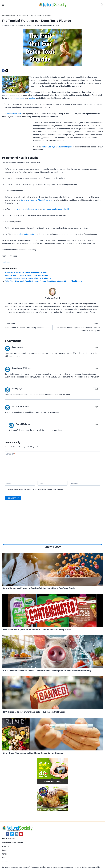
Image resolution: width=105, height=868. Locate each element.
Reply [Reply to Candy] (97, 389)
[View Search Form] (102, 5)
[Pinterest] (21, 834)
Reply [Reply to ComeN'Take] (97, 424)
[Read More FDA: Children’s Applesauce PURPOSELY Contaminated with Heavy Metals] (52, 611)
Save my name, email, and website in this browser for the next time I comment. (36, 489)
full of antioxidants (26, 234)
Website (74, 483)
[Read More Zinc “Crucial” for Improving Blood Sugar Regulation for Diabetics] (52, 735)
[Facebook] (3, 71)
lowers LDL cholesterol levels (27, 209)
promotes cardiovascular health (56, 209)
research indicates (14, 113)
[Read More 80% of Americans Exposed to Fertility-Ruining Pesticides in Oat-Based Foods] (52, 570)
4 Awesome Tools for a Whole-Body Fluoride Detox (26, 272)
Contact (5, 861)
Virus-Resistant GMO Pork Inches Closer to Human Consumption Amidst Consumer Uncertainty (47, 671)
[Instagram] (17, 834)
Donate (5, 854)
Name (9, 483)
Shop (4, 850)
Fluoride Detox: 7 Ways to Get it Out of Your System (27, 275)
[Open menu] (3, 5)
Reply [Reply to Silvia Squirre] (97, 407)
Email (41, 483)
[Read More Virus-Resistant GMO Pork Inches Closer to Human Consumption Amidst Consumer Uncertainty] (52, 652)
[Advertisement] (17, 135)
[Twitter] (12, 834)
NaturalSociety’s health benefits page (57, 147)
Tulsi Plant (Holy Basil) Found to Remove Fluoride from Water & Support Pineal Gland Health (43, 281)
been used (20, 98)
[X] (7, 71)
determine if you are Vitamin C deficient (37, 200)
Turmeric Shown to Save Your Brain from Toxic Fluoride (28, 278)
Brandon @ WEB (20, 368)
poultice (32, 98)
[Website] (85, 483)
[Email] (52, 483)
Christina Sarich (9, 26)
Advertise (6, 846)
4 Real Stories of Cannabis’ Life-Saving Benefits (28, 326)
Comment (11, 454)
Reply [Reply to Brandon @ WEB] (97, 368)
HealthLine (6, 262)
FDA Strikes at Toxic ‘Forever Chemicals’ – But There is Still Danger (34, 712)
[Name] (20, 483)
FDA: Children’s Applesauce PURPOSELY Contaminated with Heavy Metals (37, 629)
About (4, 858)
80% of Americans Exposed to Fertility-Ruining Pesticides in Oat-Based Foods (39, 588)
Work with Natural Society (12, 843)
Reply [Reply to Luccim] (97, 348)
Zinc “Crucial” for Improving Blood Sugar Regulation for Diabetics (33, 753)
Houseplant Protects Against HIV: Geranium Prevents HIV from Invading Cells (77, 327)
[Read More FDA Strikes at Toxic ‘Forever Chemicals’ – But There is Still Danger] (52, 693)
